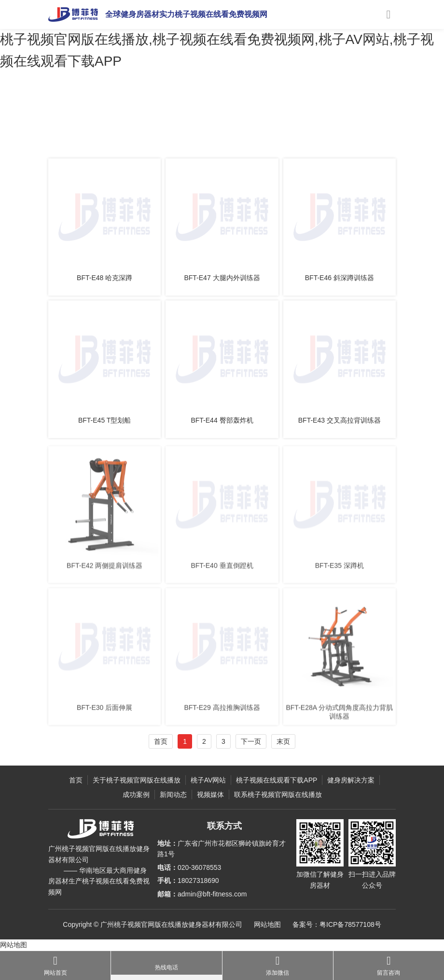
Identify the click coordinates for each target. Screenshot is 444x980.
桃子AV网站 (111, 137)
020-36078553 (199, 867)
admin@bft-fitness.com (212, 894)
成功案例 (136, 795)
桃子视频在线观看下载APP (277, 780)
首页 (161, 741)
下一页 (251, 741)
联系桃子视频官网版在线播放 (278, 795)
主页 (83, 137)
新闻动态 (173, 795)
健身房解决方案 (351, 780)
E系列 (170, 137)
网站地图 (267, 924)
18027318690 (198, 881)
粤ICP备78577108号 (350, 924)
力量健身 (144, 137)
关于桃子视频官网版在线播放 (137, 780)
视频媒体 (210, 795)
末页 (283, 741)
